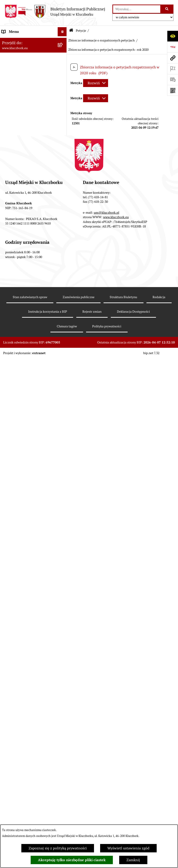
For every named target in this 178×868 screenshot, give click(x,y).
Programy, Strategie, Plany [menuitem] (23, 495)
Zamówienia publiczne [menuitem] (20, 206)
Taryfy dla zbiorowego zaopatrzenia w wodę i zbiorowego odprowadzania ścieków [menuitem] (24, 681)
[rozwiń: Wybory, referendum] (63, 561)
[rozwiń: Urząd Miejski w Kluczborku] (63, 86)
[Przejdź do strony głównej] (55, 12)
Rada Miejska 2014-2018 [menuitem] (22, 68)
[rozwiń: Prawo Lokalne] (63, 142)
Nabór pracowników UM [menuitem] (21, 606)
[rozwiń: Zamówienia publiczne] (63, 206)
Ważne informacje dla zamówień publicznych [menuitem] (28, 217)
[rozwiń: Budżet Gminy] (63, 151)
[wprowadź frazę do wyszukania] (137, 9)
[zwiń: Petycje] (63, 273)
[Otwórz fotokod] (173, 90)
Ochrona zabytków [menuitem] (17, 197)
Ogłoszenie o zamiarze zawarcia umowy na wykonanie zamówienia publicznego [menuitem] (28, 258)
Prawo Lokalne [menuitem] (14, 142)
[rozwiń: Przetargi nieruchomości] (63, 179)
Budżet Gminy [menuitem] (13, 151)
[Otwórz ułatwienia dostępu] (173, 36)
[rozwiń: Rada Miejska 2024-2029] (63, 50)
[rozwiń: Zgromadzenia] (63, 588)
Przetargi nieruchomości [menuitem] (22, 178)
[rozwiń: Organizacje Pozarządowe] (63, 486)
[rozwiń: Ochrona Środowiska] (63, 528)
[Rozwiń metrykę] (96, 83)
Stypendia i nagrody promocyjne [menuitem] (28, 740)
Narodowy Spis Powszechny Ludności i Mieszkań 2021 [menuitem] (24, 719)
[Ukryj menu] (62, 32)
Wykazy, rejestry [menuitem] (15, 551)
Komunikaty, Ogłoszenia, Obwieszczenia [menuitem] (22, 507)
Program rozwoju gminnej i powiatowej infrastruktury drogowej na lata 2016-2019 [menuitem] (25, 620)
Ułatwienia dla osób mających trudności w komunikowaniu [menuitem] (26, 540)
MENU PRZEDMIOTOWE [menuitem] (22, 110)
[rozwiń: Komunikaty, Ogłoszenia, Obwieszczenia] (63, 504)
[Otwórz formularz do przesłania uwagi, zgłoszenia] (173, 80)
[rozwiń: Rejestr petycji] (63, 285)
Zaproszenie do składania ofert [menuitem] (27, 244)
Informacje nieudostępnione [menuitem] (25, 119)
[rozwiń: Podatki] (63, 170)
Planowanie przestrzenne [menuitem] (23, 187)
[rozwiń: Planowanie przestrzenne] (63, 188)
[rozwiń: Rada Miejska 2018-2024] (63, 59)
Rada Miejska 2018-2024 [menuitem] (22, 59)
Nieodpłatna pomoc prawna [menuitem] (24, 597)
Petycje (81, 31)
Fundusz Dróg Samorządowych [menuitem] (27, 707)
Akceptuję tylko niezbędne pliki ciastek (72, 860)
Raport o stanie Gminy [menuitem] (20, 160)
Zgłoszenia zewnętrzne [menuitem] (21, 763)
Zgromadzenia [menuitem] (14, 588)
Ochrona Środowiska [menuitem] (19, 528)
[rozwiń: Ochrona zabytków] (63, 197)
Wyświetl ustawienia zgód (128, 848)
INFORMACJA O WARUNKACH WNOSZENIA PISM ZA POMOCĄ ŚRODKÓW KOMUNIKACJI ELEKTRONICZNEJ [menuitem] (29, 781)
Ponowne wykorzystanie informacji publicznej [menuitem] (22, 130)
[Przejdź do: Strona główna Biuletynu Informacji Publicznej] (71, 31)
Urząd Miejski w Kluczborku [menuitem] (24, 86)
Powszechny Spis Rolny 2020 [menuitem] (25, 698)
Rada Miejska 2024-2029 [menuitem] (22, 50)
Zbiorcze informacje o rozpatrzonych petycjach (101, 40)
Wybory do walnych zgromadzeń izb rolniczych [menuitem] (28, 752)
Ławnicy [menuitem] (9, 569)
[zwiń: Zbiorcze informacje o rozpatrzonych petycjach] (63, 297)
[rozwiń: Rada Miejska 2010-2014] (63, 77)
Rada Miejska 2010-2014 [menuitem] (22, 77)
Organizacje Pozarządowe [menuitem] (23, 486)
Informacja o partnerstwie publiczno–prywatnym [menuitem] (23, 637)
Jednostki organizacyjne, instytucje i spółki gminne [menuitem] (23, 98)
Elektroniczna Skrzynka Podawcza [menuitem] (29, 519)
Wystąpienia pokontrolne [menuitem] (22, 579)
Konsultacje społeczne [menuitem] (20, 664)
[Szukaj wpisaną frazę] (167, 9)
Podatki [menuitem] (8, 169)
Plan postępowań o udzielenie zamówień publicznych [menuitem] (26, 232)
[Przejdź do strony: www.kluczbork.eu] (173, 58)
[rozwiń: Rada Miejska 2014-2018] (63, 68)
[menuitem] (33, 285)
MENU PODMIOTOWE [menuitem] (20, 41)
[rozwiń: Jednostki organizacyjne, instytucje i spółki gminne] (63, 95)
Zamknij (133, 860)
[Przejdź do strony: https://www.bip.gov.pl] (173, 47)
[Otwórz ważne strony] (173, 69)
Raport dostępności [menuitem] (17, 731)
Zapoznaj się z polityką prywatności (58, 848)
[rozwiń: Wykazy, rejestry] (63, 552)
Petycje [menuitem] (8, 273)
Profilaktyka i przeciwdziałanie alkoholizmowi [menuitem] (27, 652)
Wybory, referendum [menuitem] (18, 560)
